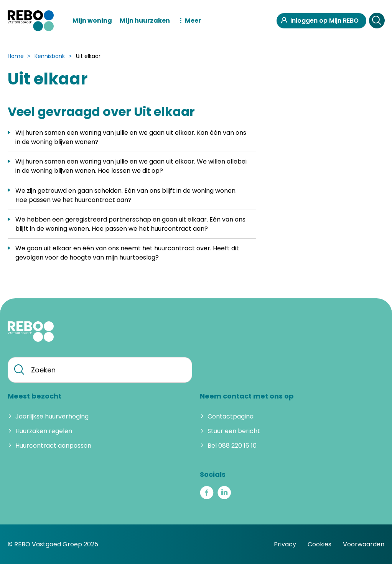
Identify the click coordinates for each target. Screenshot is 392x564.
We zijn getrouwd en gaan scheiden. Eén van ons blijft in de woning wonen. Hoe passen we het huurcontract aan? (126, 195)
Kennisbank (50, 56)
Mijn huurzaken (145, 21)
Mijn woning (92, 21)
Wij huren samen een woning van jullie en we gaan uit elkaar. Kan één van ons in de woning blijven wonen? (131, 137)
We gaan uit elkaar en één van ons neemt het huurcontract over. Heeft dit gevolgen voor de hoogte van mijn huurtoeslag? (127, 253)
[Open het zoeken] (377, 21)
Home (16, 56)
